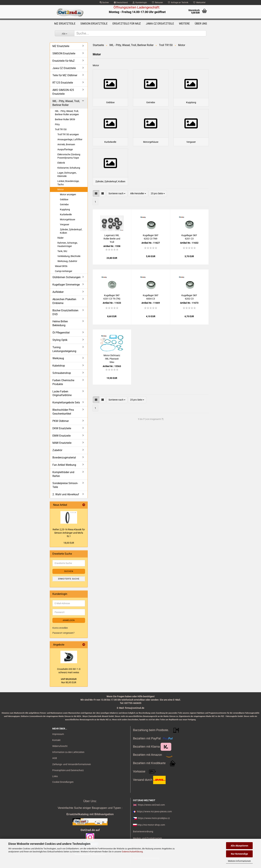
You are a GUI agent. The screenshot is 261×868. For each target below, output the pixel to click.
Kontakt (56, 740)
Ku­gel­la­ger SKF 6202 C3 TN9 (151, 251)
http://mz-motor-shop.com (151, 825)
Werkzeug (58, 358)
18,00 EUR (69, 543)
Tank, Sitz (62, 251)
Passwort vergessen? (64, 633)
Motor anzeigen (68, 194)
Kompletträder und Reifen (63, 474)
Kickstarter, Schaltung (69, 168)
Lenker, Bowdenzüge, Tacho (68, 183)
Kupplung (65, 209)
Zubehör (57, 450)
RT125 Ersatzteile (63, 83)
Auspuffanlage (65, 149)
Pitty (57, 124)
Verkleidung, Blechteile (69, 256)
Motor (61, 189)
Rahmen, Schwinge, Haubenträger (67, 244)
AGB (55, 758)
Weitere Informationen (239, 861)
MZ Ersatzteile (65, 24)
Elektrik (61, 163)
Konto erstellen (60, 628)
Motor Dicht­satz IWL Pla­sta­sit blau (112, 373)
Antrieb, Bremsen (66, 144)
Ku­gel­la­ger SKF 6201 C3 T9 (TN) (112, 311)
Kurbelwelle (66, 214)
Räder (61, 238)
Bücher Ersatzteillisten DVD (65, 312)
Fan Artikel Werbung (64, 465)
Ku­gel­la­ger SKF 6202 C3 (189, 311)
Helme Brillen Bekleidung (60, 323)
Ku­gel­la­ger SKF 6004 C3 (151, 311)
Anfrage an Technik (178, 3)
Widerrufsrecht (60, 746)
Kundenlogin (140, 3)
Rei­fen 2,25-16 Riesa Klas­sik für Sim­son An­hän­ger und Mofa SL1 (69, 533)
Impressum (58, 734)
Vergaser (65, 224)
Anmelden (69, 620)
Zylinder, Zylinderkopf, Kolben (71, 231)
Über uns (201, 24)
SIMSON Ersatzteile (94, 24)
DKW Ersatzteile (62, 428)
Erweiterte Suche (69, 579)
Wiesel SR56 (61, 266)
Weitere (184, 24)
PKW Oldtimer (61, 421)
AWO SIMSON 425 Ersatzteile (63, 92)
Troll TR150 (61, 129)
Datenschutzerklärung (132, 852)
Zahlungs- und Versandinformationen (72, 764)
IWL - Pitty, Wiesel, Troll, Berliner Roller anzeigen (67, 113)
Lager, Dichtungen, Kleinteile (67, 174)
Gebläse (64, 199)
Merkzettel (199, 3)
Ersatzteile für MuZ (127, 24)
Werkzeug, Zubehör (67, 261)
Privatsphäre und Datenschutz (68, 770)
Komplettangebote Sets (66, 402)
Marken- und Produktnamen (147, 838)
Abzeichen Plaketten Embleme (64, 301)
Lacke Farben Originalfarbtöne (62, 393)
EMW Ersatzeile (62, 436)
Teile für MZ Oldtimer (65, 75)
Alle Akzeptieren (239, 846)
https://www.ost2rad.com (151, 805)
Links (55, 776)
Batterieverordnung (143, 831)
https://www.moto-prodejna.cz (154, 818)
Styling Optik (60, 340)
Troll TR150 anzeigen (68, 134)
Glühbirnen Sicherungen (66, 277)
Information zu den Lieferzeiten (68, 752)
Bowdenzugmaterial (64, 458)
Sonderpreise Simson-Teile (65, 485)
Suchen (104, 3)
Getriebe (64, 204)
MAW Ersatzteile (62, 443)
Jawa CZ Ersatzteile (160, 24)
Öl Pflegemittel (61, 333)
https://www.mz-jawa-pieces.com (154, 811)
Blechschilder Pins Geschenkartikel (63, 412)
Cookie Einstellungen (63, 782)
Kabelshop (59, 366)
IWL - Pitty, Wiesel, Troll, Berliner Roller (66, 103)
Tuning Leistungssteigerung (64, 349)
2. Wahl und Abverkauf (66, 494)
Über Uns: (90, 801)
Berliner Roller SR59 (65, 119)
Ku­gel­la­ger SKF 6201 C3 (189, 251)
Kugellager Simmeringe (66, 285)
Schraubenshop (62, 373)
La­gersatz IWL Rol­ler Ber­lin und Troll (112, 252)
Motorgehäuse (67, 219)
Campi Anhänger (64, 271)
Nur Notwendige (239, 854)
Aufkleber (58, 292)
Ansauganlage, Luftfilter (70, 139)
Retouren (157, 3)
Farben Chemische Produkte (63, 382)
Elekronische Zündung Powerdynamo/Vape (69, 156)
